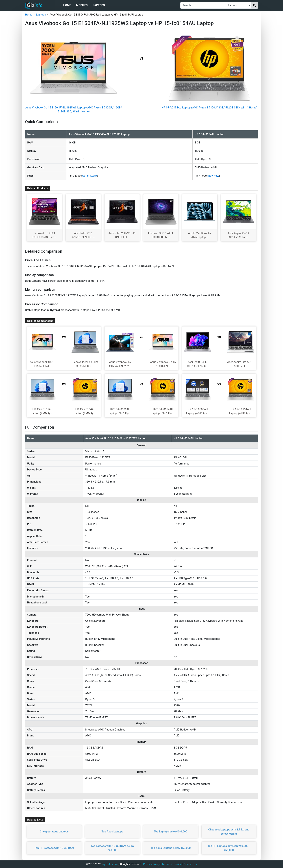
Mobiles (82, 5)
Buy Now (214, 176)
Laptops (99, 5)
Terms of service (172, 864)
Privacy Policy (151, 864)
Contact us (190, 864)
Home (67, 5)
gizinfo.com (111, 864)
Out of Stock (90, 176)
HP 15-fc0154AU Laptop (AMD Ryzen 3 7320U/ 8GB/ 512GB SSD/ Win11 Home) (209, 108)
